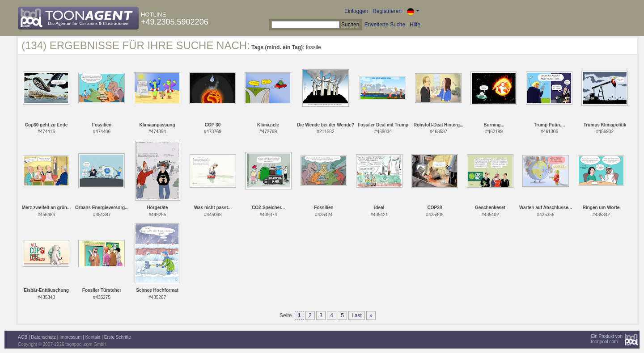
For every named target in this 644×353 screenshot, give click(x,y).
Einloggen (356, 11)
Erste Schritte (118, 337)
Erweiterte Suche (385, 25)
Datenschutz (43, 337)
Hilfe (415, 25)
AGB (23, 337)
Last (357, 315)
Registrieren (387, 11)
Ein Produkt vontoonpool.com (607, 339)
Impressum (70, 337)
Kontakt (93, 337)
